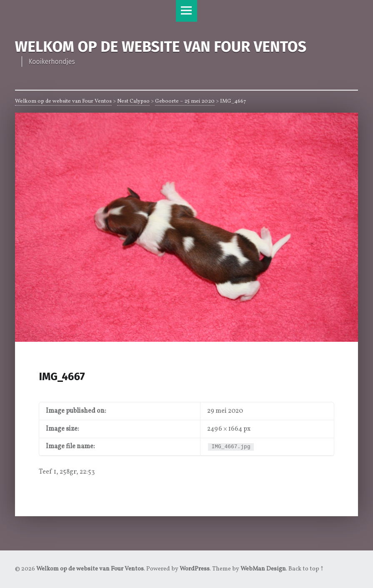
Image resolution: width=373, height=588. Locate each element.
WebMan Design (263, 569)
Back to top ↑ (306, 569)
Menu (187, 11)
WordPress (195, 569)
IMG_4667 (62, 377)
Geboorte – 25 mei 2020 (185, 101)
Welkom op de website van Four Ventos (63, 101)
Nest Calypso (133, 101)
